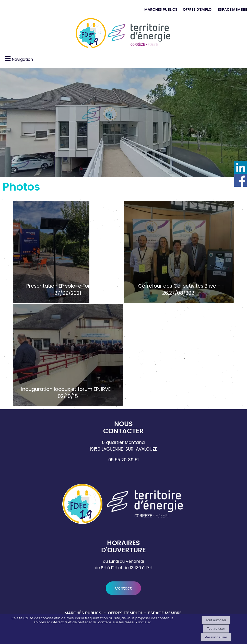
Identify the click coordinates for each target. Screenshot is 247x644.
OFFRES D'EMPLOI (198, 10)
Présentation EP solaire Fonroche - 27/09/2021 (68, 290)
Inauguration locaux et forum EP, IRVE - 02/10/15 (68, 393)
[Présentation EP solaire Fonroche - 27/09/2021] (68, 252)
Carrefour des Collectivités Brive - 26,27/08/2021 (179, 290)
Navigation (22, 59)
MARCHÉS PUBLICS (161, 10)
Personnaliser (216, 637)
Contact (123, 588)
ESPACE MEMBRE (232, 10)
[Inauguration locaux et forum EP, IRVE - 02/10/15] (68, 355)
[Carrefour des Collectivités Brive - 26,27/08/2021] (179, 252)
